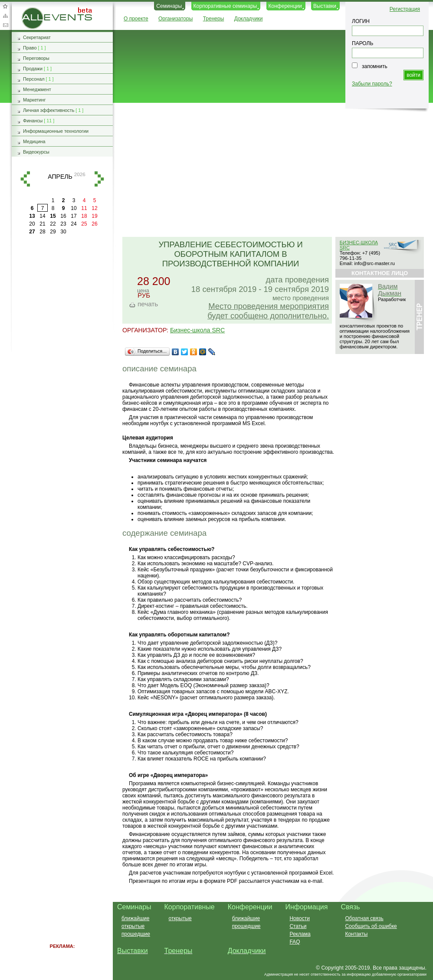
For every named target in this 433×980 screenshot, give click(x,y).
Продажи (33, 69)
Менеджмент (37, 89)
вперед (99, 179)
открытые (133, 926)
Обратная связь (5, 25)
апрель (60, 177)
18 (84, 216)
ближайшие (135, 918)
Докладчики (249, 19)
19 (94, 216)
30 (63, 232)
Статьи (298, 926)
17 (74, 216)
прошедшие (136, 934)
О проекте (136, 19)
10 (74, 208)
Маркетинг (34, 100)
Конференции (285, 6)
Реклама (300, 934)
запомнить (375, 66)
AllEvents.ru (36, 10)
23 (63, 224)
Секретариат (37, 37)
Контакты (356, 934)
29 (53, 232)
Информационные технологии (56, 131)
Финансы (33, 121)
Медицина (34, 141)
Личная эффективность (49, 110)
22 (53, 224)
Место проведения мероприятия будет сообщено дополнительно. (268, 311)
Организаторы (175, 19)
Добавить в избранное (5, 6)
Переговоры (36, 58)
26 (94, 224)
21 (42, 224)
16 (63, 216)
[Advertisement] (269, 170)
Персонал (34, 79)
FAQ (295, 942)
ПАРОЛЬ (362, 43)
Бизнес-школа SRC (197, 330)
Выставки (325, 6)
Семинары (169, 6)
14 (42, 216)
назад (25, 179)
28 (42, 232)
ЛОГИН (361, 21)
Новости (299, 918)
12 (94, 208)
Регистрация (405, 9)
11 (84, 208)
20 (32, 224)
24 (74, 224)
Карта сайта (5, 16)
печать (148, 304)
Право (30, 48)
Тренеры (214, 19)
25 (84, 224)
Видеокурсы (36, 152)
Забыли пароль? (372, 84)
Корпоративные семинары (225, 6)
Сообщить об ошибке (371, 926)
